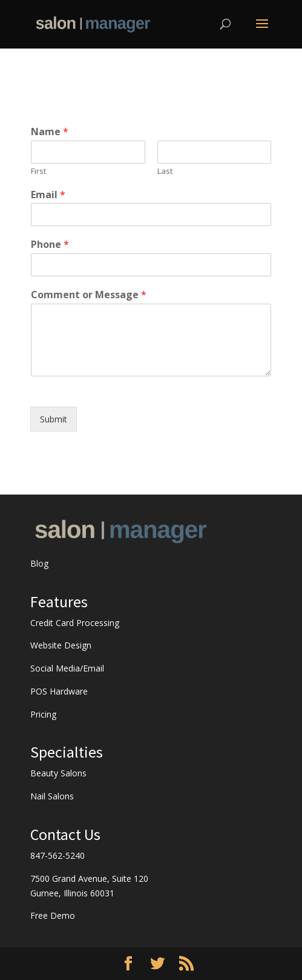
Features (59, 602)
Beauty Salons (58, 773)
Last (165, 171)
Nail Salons (52, 796)
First (38, 171)
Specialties (67, 752)
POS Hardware (59, 691)
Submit (54, 419)
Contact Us (65, 834)
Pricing (43, 714)
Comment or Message (89, 295)
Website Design (61, 645)
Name (50, 132)
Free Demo (53, 915)
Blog (39, 563)
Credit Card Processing (75, 623)
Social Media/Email (67, 668)
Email (48, 195)
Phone (50, 245)
